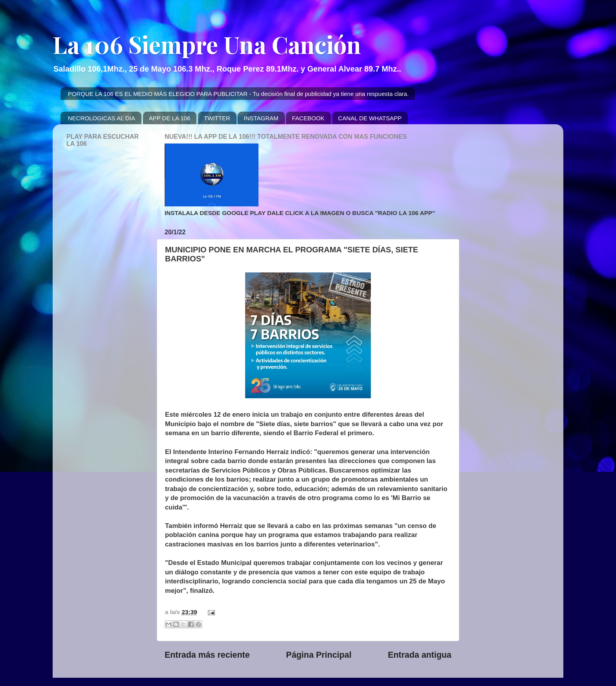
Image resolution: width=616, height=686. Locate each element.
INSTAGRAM (261, 118)
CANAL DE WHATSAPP (370, 118)
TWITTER (217, 118)
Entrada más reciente (207, 655)
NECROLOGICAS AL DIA (102, 118)
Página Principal (319, 655)
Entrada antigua (420, 655)
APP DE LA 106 (170, 118)
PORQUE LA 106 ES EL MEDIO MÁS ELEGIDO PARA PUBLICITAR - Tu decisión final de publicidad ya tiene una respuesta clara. (238, 94)
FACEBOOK (308, 118)
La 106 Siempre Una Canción (207, 44)
